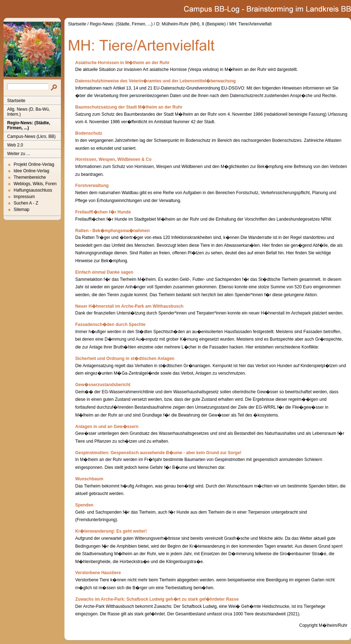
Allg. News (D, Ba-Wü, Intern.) (28, 112)
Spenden (84, 505)
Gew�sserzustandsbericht (103, 385)
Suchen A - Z (26, 203)
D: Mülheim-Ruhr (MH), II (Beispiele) (191, 24)
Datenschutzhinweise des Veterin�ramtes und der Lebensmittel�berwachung (155, 81)
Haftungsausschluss (33, 190)
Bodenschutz (89, 133)
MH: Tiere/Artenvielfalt (250, 24)
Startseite (16, 101)
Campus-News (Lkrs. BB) (31, 136)
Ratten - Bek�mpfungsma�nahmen (112, 231)
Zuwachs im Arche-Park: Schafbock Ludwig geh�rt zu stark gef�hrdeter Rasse (157, 599)
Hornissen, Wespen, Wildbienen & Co (113, 159)
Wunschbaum (89, 479)
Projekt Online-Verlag (34, 164)
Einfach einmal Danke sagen (104, 272)
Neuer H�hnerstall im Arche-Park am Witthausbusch (129, 306)
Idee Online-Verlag (31, 171)
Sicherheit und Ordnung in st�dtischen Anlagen (125, 359)
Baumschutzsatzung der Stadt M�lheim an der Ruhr (129, 107)
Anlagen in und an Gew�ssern (107, 427)
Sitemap (21, 210)
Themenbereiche (30, 177)
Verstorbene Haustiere (98, 573)
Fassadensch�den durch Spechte (110, 325)
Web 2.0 (15, 145)
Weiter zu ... (19, 154)
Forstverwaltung (92, 186)
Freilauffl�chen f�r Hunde (103, 212)
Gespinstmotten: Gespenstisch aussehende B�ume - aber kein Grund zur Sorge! (158, 453)
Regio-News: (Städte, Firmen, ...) (29, 125)
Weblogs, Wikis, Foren (35, 184)
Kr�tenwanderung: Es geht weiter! (111, 531)
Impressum (24, 197)
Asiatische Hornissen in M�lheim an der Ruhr (122, 63)
